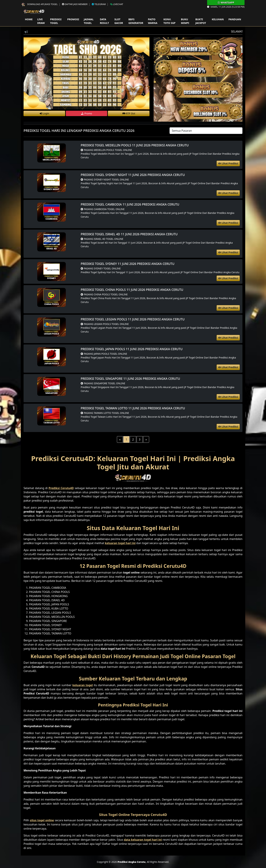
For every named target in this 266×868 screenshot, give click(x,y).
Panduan (235, 19)
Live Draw (41, 21)
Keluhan (218, 19)
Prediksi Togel (56, 21)
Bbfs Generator (136, 21)
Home (29, 19)
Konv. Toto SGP (169, 21)
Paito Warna (153, 21)
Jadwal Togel (89, 21)
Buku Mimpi (185, 21)
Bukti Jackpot (201, 21)
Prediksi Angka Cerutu (131, 862)
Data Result (104, 21)
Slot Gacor (119, 21)
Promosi (73, 19)
